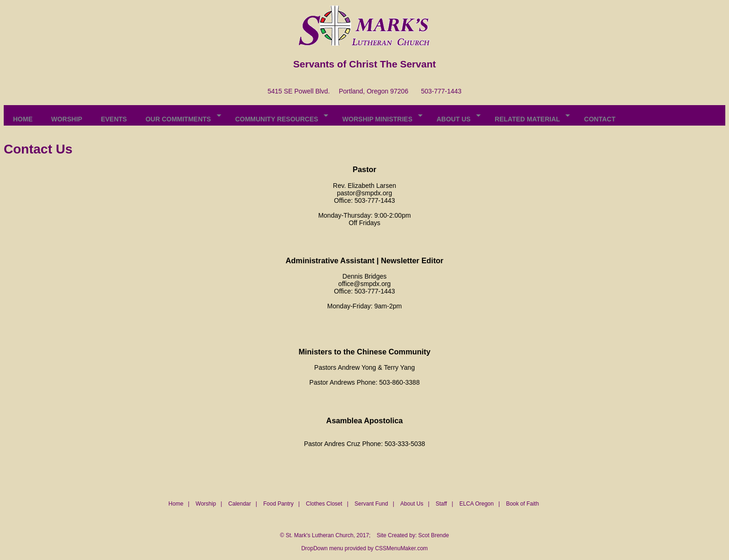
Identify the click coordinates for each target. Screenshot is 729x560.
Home (176, 504)
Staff (441, 504)
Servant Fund (371, 504)
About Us (412, 504)
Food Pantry (278, 504)
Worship (206, 504)
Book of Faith (522, 504)
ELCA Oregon (477, 504)
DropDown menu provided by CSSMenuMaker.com (364, 548)
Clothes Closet (324, 504)
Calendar (240, 504)
